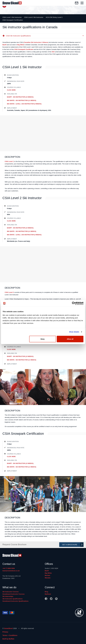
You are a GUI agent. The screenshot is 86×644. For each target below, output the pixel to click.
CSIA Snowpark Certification (13, 20)
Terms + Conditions (10, 635)
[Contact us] (77, 3)
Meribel (47, 575)
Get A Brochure (72, 545)
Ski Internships (8, 596)
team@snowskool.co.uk (11, 571)
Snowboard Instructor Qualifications (15, 601)
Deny (43, 339)
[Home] (12, 3)
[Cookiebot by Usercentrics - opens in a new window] (74, 303)
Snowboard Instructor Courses (13, 594)
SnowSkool (8, 628)
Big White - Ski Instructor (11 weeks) (21, 100)
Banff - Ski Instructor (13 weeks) (20, 97)
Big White (21, 45)
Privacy (5, 632)
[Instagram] (56, 599)
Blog (46, 592)
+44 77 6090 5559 (9, 568)
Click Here (11, 90)
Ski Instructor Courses (11, 592)
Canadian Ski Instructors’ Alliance (36, 42)
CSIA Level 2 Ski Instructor (34, 17)
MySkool (48, 594)
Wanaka (48, 578)
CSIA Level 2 (9, 292)
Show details (74, 332)
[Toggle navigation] (82, 3)
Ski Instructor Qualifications (12, 599)
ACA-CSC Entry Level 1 (54, 17)
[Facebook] (46, 599)
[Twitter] (51, 599)
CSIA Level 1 (9, 161)
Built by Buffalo (8, 639)
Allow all (70, 339)
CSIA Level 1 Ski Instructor (12, 17)
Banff (4, 45)
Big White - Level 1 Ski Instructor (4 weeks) (24, 104)
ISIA (53, 52)
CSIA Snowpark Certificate (24, 49)
